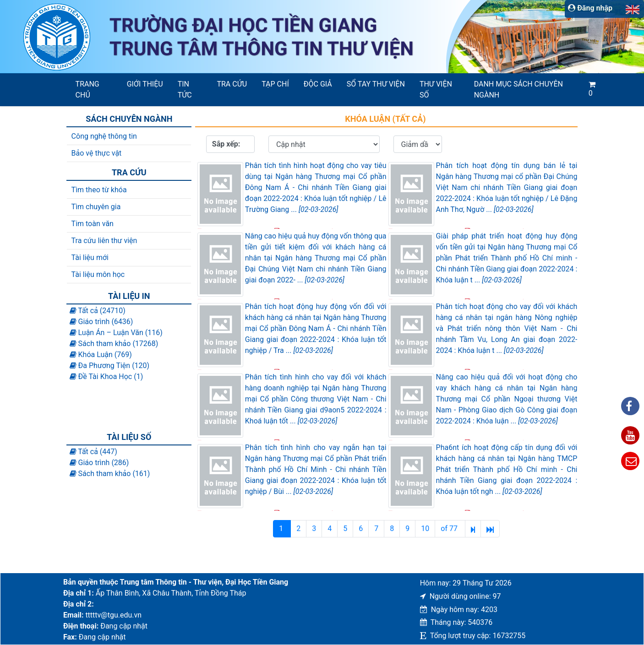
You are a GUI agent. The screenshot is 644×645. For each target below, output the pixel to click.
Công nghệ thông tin (104, 136)
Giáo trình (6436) (101, 322)
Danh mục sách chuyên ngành (518, 89)
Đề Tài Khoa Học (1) (106, 377)
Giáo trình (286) (99, 463)
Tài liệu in (129, 296)
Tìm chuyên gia (96, 207)
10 (425, 528)
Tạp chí (275, 84)
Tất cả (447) (93, 452)
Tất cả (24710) (98, 311)
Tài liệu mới (90, 257)
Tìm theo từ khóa (99, 190)
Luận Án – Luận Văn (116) (116, 333)
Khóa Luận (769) (101, 355)
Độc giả (318, 84)
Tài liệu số (129, 437)
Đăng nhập (590, 8)
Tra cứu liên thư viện (104, 241)
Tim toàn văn (93, 224)
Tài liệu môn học (98, 274)
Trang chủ (87, 89)
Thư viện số (436, 89)
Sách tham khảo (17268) (114, 344)
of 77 (450, 528)
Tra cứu (232, 84)
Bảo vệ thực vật (97, 153)
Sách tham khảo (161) (110, 474)
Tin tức (185, 89)
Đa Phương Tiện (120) (110, 366)
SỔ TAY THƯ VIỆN (376, 84)
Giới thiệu (145, 84)
